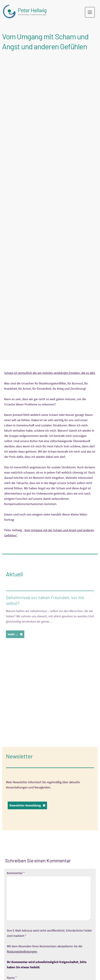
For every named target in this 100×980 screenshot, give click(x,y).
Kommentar (16, 873)
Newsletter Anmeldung (25, 805)
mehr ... (13, 643)
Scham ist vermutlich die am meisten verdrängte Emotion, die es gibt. (50, 373)
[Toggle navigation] (90, 12)
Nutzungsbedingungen (22, 951)
